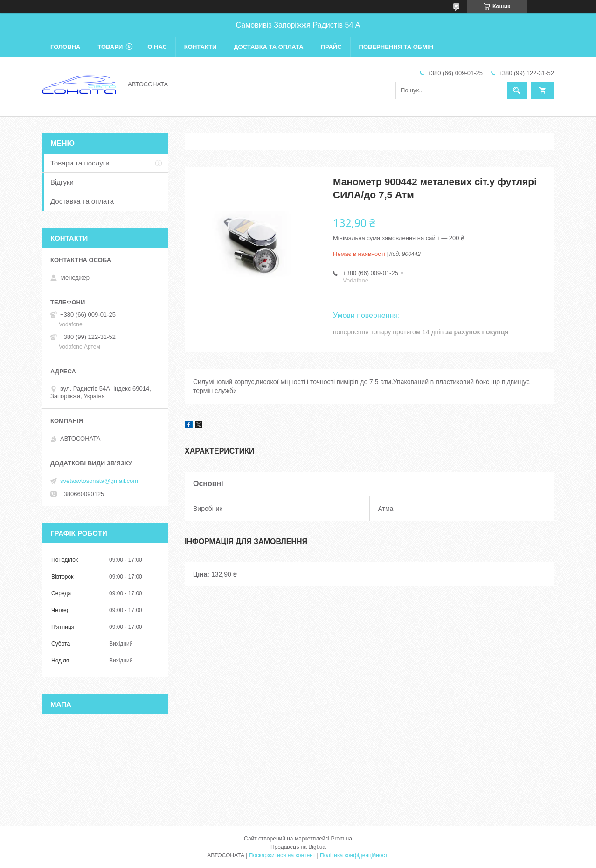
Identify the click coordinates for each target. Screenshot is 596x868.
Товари (110, 47)
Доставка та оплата (268, 47)
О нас (157, 47)
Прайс (331, 47)
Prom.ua (342, 839)
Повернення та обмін (396, 47)
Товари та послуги (80, 163)
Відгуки (62, 182)
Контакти (201, 47)
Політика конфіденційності (354, 855)
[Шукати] (517, 90)
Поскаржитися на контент (282, 855)
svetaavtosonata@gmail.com (99, 481)
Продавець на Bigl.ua (298, 847)
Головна (65, 47)
